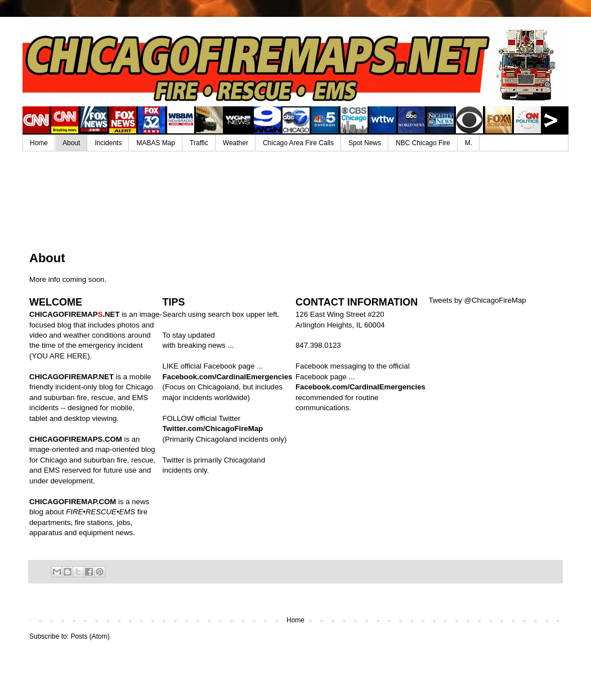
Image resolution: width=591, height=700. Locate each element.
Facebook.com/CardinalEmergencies (228, 377)
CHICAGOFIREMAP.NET (71, 377)
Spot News (365, 143)
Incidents (108, 143)
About (71, 143)
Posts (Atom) (90, 636)
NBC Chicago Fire (423, 143)
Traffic (199, 143)
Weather (236, 143)
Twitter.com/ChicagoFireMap (213, 428)
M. (469, 143)
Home (39, 143)
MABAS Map (156, 143)
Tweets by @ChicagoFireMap (478, 300)
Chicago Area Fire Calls (298, 143)
